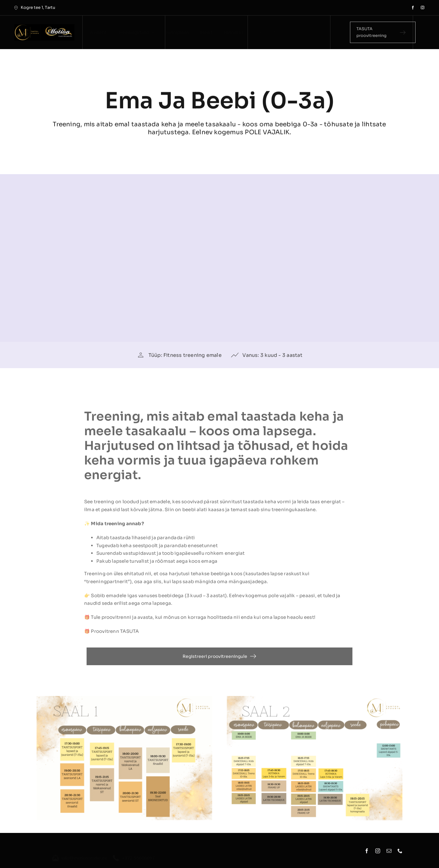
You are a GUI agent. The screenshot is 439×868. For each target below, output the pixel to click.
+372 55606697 (138, 854)
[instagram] (423, 8)
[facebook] (413, 8)
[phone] (400, 853)
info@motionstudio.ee (84, 854)
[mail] (389, 853)
